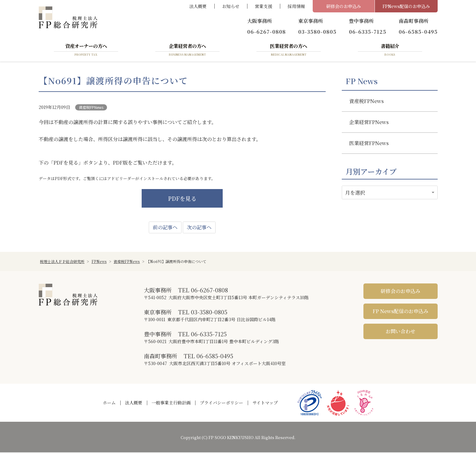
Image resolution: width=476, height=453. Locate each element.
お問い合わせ (401, 332)
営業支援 (264, 6)
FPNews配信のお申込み (406, 6)
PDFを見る (182, 199)
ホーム (109, 403)
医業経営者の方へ (289, 50)
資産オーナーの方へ (86, 50)
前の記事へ (165, 228)
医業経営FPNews (369, 143)
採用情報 (296, 6)
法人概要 (198, 6)
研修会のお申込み (344, 6)
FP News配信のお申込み (401, 312)
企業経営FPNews (369, 122)
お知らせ (231, 6)
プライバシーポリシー (221, 403)
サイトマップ (265, 403)
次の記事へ (199, 228)
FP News (362, 81)
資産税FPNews (91, 108)
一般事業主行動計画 (171, 403)
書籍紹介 (390, 50)
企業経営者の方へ (187, 50)
